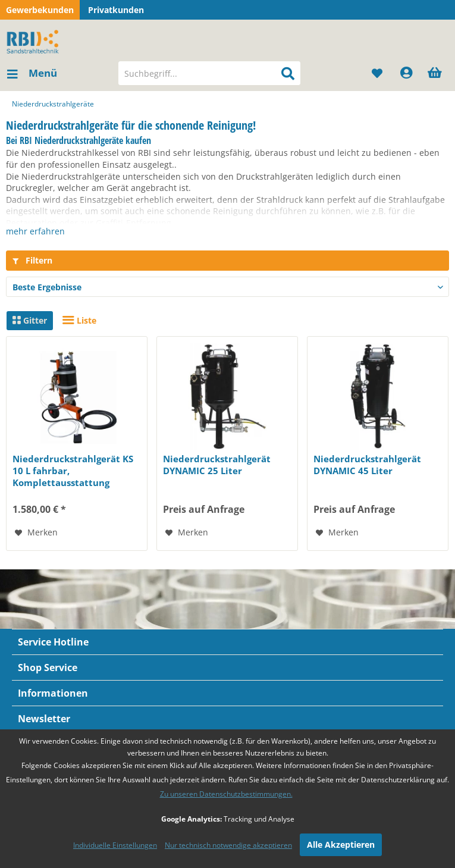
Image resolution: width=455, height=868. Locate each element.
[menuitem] (32, 73)
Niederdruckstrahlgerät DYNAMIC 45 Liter (367, 465)
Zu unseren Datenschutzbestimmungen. (226, 794)
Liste (79, 320)
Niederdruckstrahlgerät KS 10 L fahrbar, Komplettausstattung (73, 471)
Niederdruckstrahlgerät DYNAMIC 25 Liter (217, 465)
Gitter (30, 320)
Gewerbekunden (40, 10)
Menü (32, 72)
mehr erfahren (35, 231)
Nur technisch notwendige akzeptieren (228, 845)
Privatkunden (116, 10)
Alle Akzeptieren (341, 845)
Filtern (32, 260)
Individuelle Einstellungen (115, 845)
